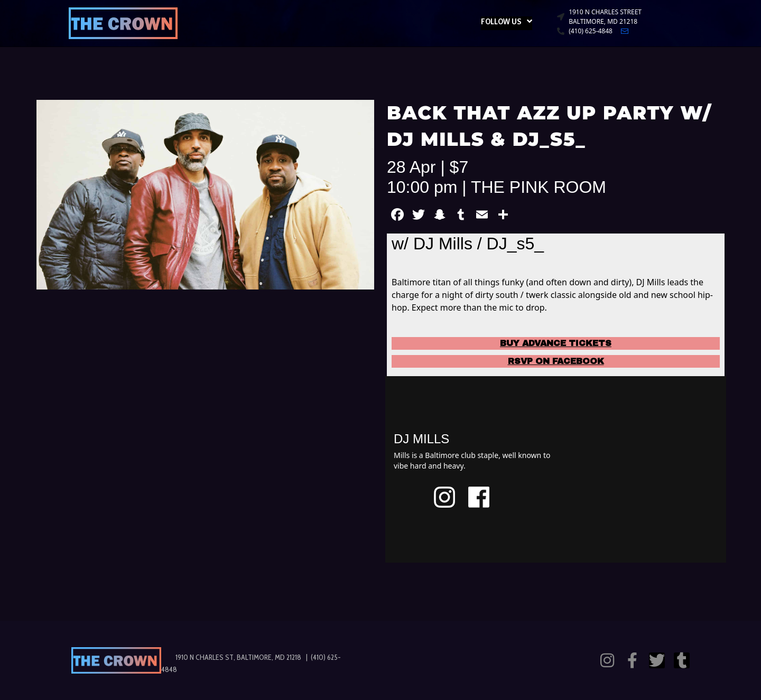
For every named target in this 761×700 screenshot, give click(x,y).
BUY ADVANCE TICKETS (556, 343)
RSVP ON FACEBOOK (556, 361)
